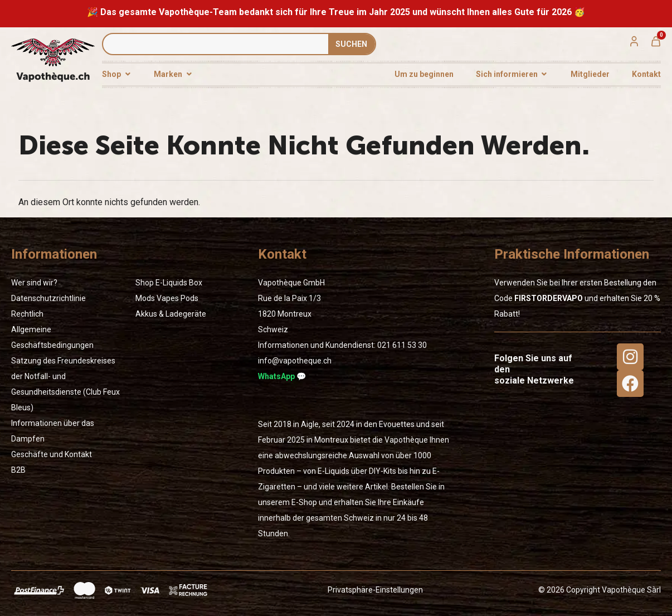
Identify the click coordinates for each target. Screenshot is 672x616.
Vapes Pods (177, 298)
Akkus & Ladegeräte (171, 314)
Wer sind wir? (34, 283)
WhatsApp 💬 (282, 376)
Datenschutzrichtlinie (48, 298)
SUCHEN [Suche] (351, 44)
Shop (145, 283)
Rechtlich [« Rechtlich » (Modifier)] (27, 314)
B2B (18, 470)
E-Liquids (171, 283)
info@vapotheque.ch (295, 361)
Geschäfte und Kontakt (52, 454)
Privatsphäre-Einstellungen (375, 590)
